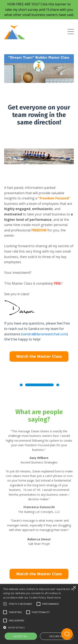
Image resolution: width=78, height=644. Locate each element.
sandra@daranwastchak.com (45, 334)
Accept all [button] (21, 636)
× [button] (74, 588)
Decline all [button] (57, 636)
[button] (5, 604)
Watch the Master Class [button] (39, 356)
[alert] (39, 614)
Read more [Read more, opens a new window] (54, 598)
